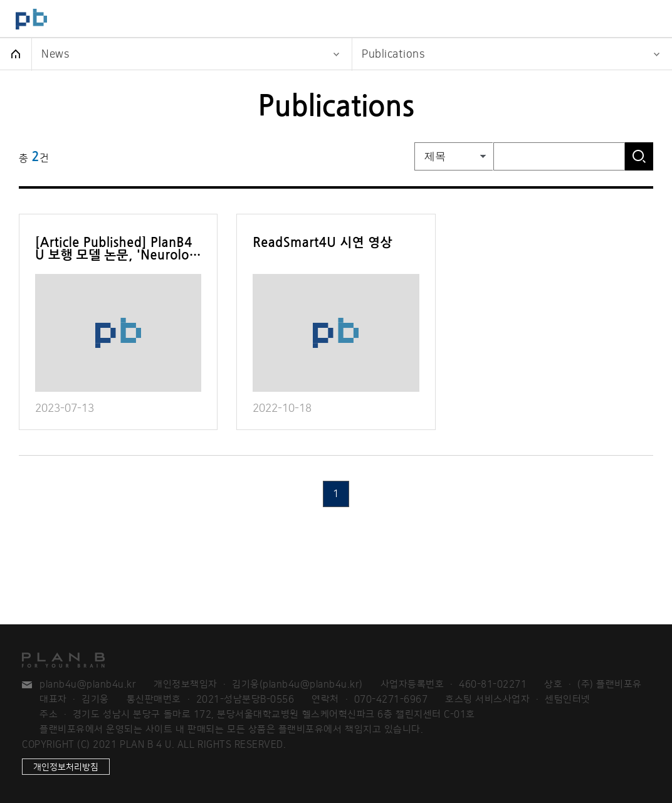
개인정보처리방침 (66, 767)
